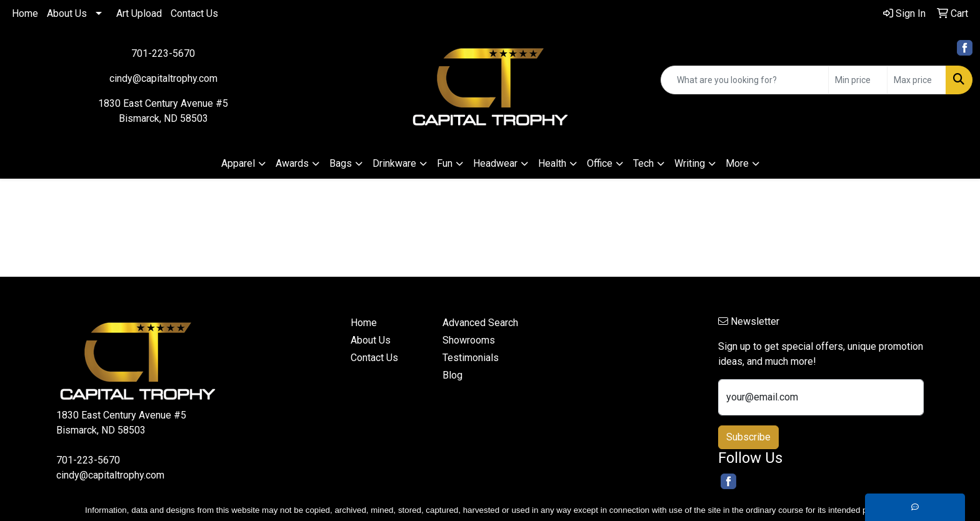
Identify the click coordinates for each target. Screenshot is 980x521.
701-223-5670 (163, 53)
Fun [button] (445, 163)
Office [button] (600, 163)
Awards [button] (292, 163)
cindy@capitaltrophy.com (163, 78)
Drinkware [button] (394, 163)
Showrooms (469, 340)
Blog (452, 375)
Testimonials (471, 358)
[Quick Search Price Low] (858, 80)
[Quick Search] (745, 80)
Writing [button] (690, 163)
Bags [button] (341, 163)
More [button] (737, 163)
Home (25, 13)
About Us (67, 13)
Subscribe (748, 437)
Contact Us (194, 13)
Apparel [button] (238, 163)
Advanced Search (480, 323)
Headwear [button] (495, 163)
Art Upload (139, 13)
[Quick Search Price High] (917, 80)
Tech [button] (643, 163)
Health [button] (552, 163)
